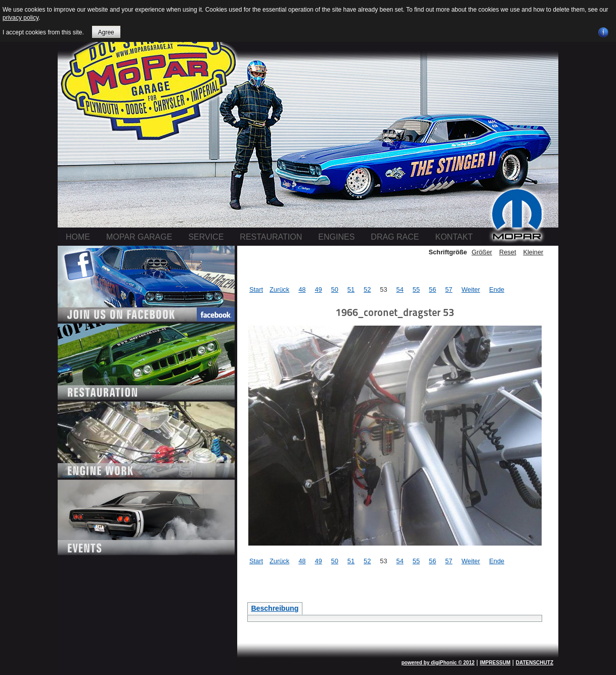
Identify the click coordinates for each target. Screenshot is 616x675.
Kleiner (533, 252)
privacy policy (20, 18)
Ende (497, 289)
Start (256, 289)
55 (416, 289)
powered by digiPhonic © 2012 (438, 663)
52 (367, 289)
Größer (482, 252)
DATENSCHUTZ (535, 663)
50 (335, 289)
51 (351, 289)
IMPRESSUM (495, 663)
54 (400, 289)
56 (432, 289)
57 (449, 289)
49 (318, 289)
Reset (508, 252)
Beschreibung (275, 608)
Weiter (471, 289)
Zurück (279, 289)
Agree (106, 32)
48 (302, 289)
